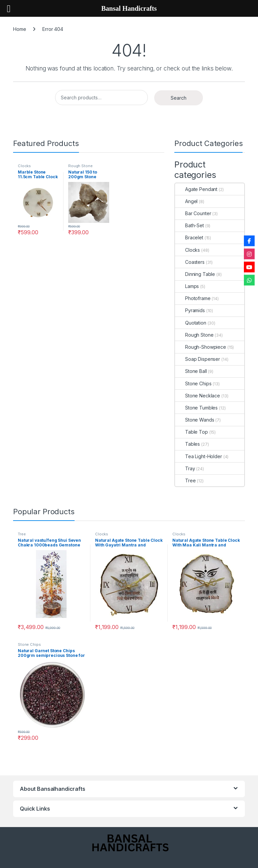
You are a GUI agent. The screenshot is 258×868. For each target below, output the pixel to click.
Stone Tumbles (196, 408)
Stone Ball (191, 371)
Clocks (24, 166)
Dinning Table (195, 274)
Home (19, 29)
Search (179, 98)
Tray (185, 468)
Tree (185, 480)
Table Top (191, 432)
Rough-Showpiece (201, 347)
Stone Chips (193, 383)
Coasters (190, 262)
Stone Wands (195, 420)
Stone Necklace (198, 396)
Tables (187, 444)
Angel (186, 201)
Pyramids (190, 310)
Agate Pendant (196, 189)
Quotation (191, 323)
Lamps (187, 286)
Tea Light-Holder (199, 456)
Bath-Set (189, 225)
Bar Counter (193, 213)
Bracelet (189, 237)
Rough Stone (80, 166)
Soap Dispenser (198, 359)
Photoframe (193, 298)
